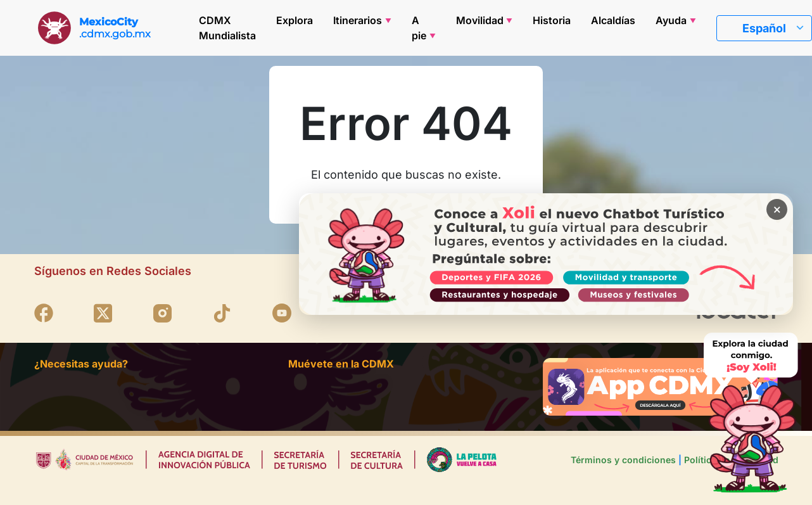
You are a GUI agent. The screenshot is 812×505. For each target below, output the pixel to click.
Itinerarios (358, 20)
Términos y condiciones (623, 460)
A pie (419, 28)
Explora (295, 20)
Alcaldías (613, 20)
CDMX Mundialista (227, 28)
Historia (552, 20)
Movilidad (480, 20)
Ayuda (671, 20)
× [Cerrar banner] (776, 211)
